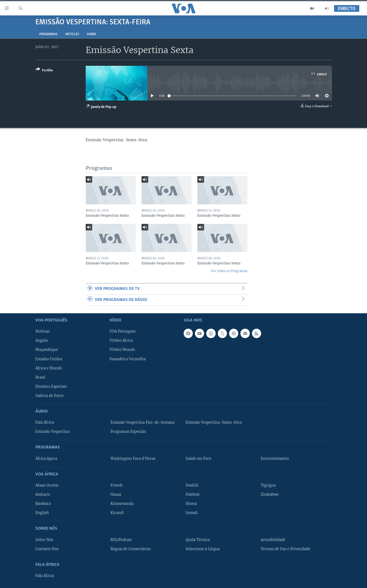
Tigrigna (268, 485)
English (42, 513)
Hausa (116, 494)
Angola (42, 341)
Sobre (91, 34)
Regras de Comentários (131, 549)
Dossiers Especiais (51, 387)
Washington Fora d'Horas (133, 459)
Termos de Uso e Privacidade (285, 549)
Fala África (45, 422)
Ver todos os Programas (229, 271)
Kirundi (117, 513)
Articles (72, 34)
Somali (192, 513)
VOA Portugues (122, 331)
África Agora (46, 459)
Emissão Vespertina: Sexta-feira (214, 422)
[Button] (44, 71)
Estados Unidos (49, 359)
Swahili (192, 485)
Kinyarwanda (122, 504)
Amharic (43, 494)
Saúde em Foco (198, 459)
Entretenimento (275, 459)
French (117, 485)
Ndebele (193, 494)
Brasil (40, 377)
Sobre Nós (44, 540)
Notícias (42, 331)
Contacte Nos (47, 549)
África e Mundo (49, 368)
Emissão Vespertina (52, 432)
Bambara (43, 504)
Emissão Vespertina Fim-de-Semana (142, 422)
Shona (191, 504)
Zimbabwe (270, 494)
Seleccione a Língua (203, 549)
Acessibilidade (273, 540)
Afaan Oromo (47, 485)
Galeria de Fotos (49, 396)
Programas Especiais (128, 432)
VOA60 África (121, 341)
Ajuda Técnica (198, 540)
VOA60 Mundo (122, 350)
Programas (48, 34)
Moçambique (47, 350)
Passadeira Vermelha (128, 359)
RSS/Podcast (121, 540)
